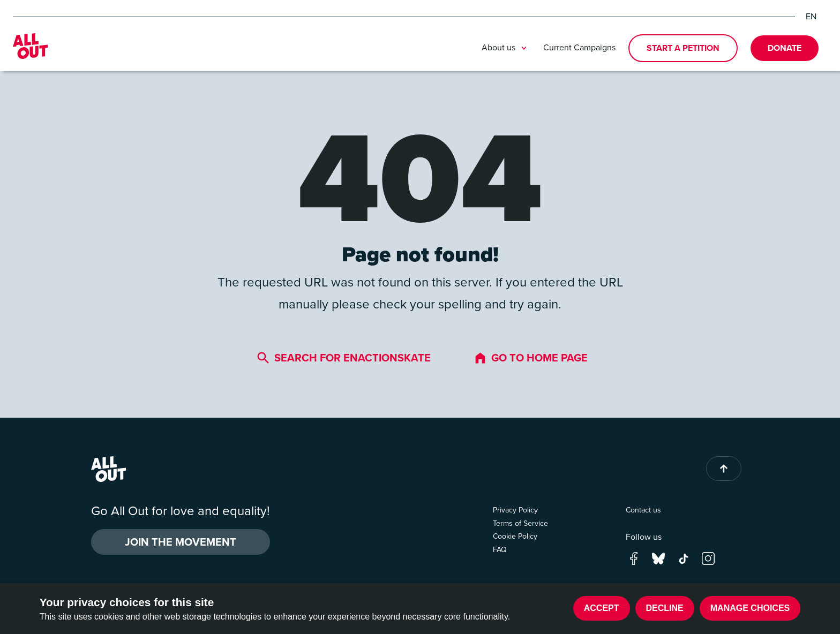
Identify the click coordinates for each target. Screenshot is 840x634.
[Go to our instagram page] (708, 557)
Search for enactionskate (344, 358)
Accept (602, 608)
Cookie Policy (515, 536)
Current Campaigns (579, 47)
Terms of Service (520, 523)
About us (506, 48)
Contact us (643, 510)
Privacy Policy (515, 510)
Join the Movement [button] (181, 542)
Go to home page (531, 358)
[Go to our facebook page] (634, 557)
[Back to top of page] (724, 469)
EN (811, 17)
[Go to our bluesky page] (658, 557)
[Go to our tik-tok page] (684, 557)
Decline (665, 608)
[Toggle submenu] (524, 48)
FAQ (500, 550)
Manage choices (750, 608)
